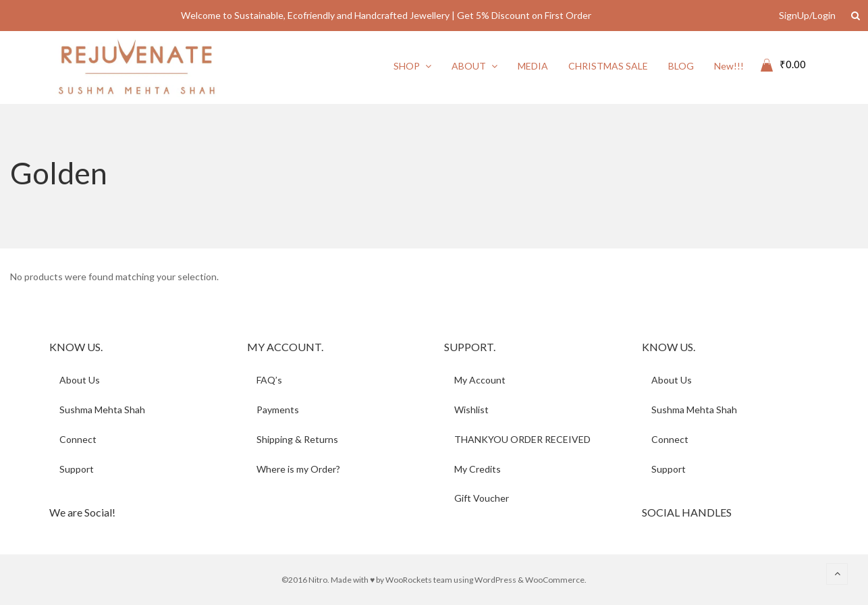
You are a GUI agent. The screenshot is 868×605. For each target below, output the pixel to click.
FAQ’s (270, 380)
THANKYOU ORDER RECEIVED (522, 439)
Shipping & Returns (298, 439)
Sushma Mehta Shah (102, 410)
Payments (278, 410)
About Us (80, 380)
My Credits (478, 469)
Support (77, 469)
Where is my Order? (299, 469)
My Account (480, 380)
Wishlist (471, 410)
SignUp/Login (807, 15)
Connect (78, 439)
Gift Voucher (482, 499)
